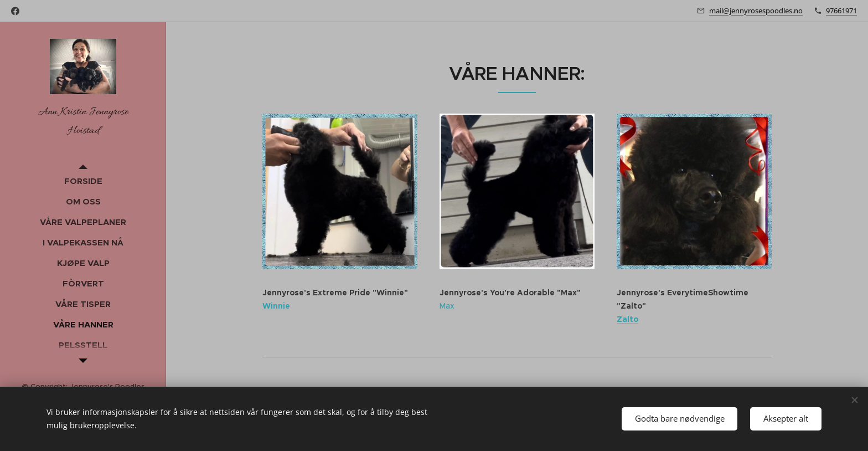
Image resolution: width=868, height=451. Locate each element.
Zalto (627, 319)
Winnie (276, 306)
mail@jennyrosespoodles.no (756, 11)
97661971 (841, 11)
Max (447, 306)
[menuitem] (83, 181)
